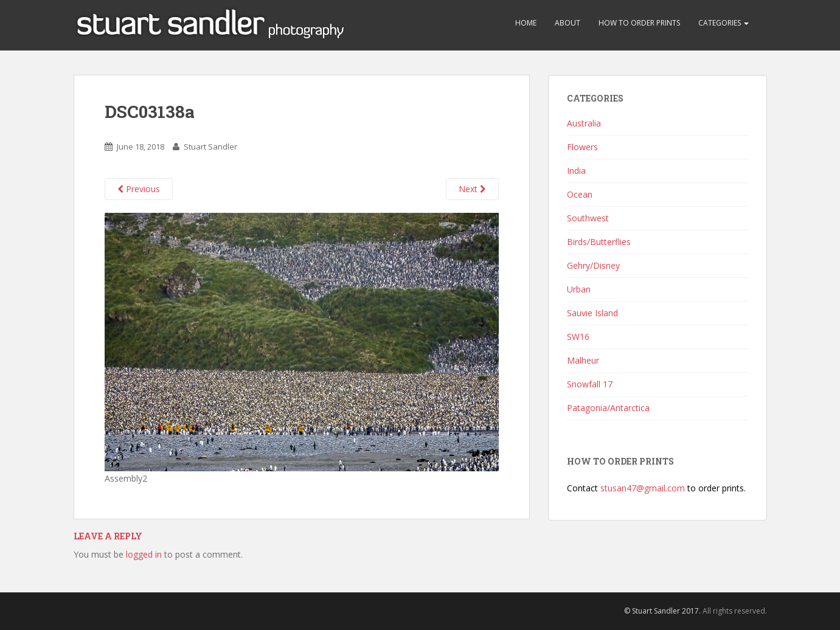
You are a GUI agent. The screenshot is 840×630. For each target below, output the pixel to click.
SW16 (578, 337)
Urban (579, 289)
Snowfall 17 (590, 384)
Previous (139, 189)
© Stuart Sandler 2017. (662, 611)
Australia (584, 123)
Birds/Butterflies (599, 242)
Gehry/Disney (593, 265)
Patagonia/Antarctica (608, 408)
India (576, 171)
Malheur (583, 360)
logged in (144, 554)
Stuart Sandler (210, 147)
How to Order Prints (639, 23)
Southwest (588, 218)
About (568, 23)
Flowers (582, 147)
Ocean (580, 194)
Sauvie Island (592, 313)
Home (526, 23)
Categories (724, 23)
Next (472, 189)
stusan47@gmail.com (643, 488)
